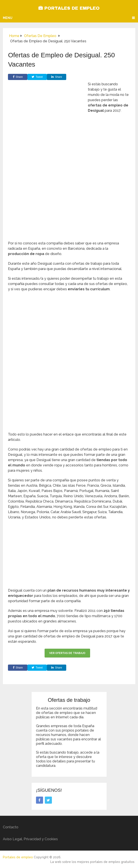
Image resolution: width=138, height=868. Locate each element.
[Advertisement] (69, 199)
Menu (8, 18)
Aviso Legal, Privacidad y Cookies (30, 839)
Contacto (11, 827)
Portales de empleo (69, 8)
